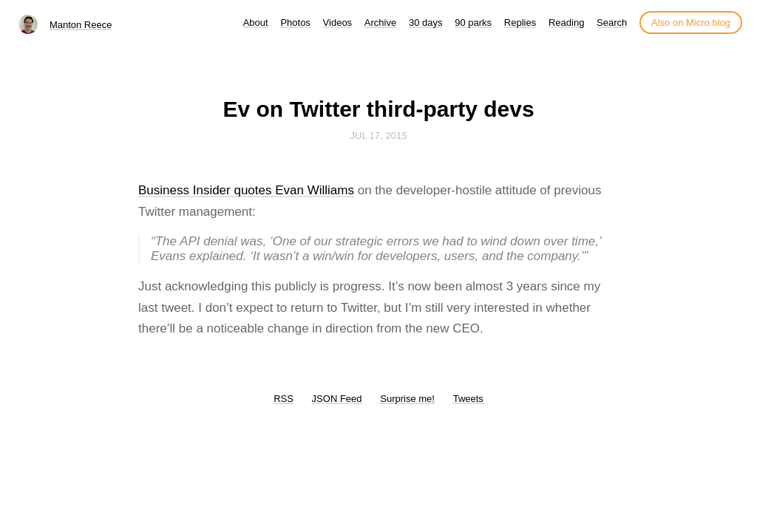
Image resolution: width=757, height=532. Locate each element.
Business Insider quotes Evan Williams (246, 190)
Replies (520, 23)
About (256, 23)
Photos (295, 23)
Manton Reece (81, 25)
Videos (338, 23)
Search (612, 23)
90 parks (473, 23)
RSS (284, 399)
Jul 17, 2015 (379, 136)
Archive (380, 23)
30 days (426, 23)
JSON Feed (337, 399)
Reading (566, 23)
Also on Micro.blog (691, 23)
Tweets (468, 399)
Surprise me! (407, 399)
